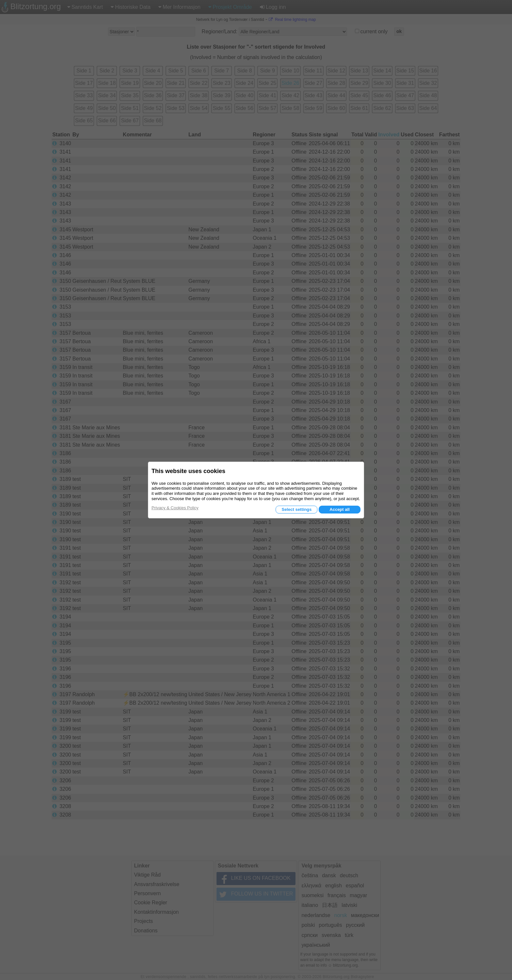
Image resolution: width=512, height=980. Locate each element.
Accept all (339, 509)
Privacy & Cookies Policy (175, 508)
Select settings (296, 509)
